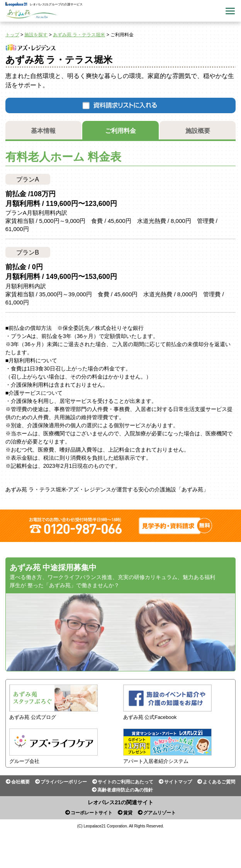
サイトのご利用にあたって (126, 782)
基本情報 (43, 131)
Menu (230, 11)
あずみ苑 (31, 14)
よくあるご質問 (219, 782)
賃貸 (128, 813)
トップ (12, 35)
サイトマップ (178, 782)
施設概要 (198, 131)
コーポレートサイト (92, 813)
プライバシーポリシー (64, 782)
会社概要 (20, 782)
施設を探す (36, 35)
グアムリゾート (160, 813)
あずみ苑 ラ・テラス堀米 (79, 35)
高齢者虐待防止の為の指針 (125, 790)
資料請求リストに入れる (121, 105)
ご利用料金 (120, 131)
